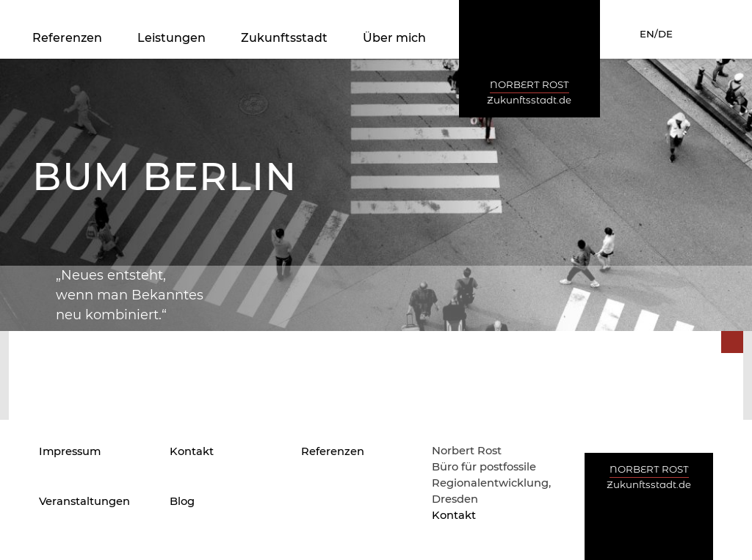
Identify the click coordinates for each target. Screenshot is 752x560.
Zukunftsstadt (284, 38)
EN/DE (656, 34)
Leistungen (171, 38)
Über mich (394, 38)
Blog (182, 501)
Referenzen (67, 38)
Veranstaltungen (84, 501)
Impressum (70, 451)
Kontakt (192, 451)
